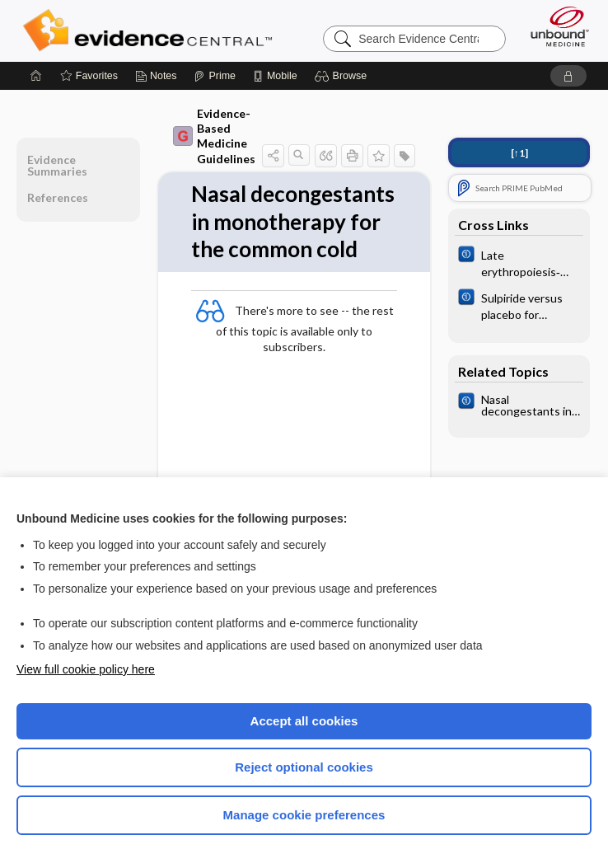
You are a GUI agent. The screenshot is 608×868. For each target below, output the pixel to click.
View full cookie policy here (86, 669)
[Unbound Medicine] (554, 26)
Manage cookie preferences (304, 815)
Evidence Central (151, 30)
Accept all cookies (304, 721)
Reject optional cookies (304, 767)
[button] (343, 76)
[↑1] (519, 153)
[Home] (36, 76)
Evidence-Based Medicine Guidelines (214, 136)
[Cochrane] (519, 262)
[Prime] (214, 76)
